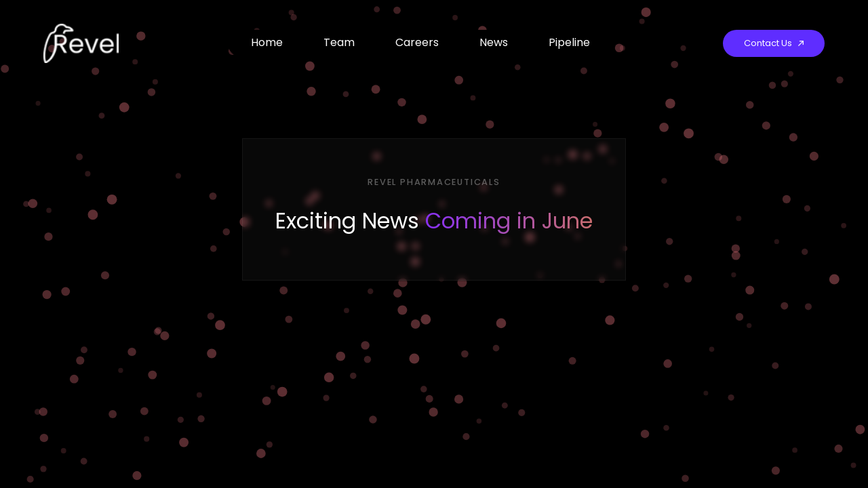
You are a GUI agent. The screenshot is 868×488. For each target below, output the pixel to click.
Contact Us (774, 43)
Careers (417, 42)
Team (339, 42)
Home (267, 42)
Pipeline (569, 42)
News (494, 42)
